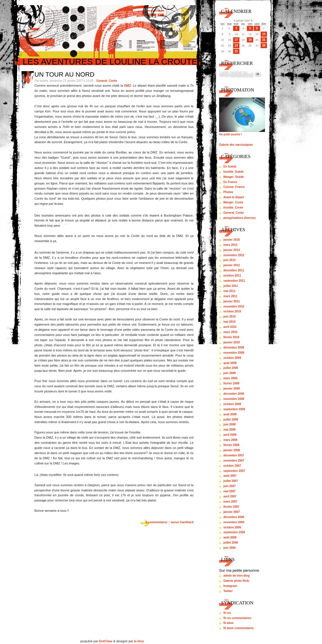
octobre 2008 (232, 404)
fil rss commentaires (237, 618)
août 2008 (230, 414)
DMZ (128, 85)
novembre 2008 (234, 399)
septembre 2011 (234, 281)
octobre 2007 (232, 466)
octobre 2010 (232, 311)
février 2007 (231, 507)
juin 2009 (230, 373)
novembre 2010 (234, 307)
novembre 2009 (234, 353)
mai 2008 (229, 430)
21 (264, 40)
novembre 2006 (234, 522)
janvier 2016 (232, 240)
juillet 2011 (231, 286)
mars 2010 (230, 332)
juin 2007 (230, 486)
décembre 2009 (234, 348)
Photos (228, 192)
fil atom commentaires (239, 628)
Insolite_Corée (233, 208)
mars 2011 (230, 296)
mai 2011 (229, 291)
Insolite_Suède (234, 172)
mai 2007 (229, 491)
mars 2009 (230, 378)
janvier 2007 (232, 512)
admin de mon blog (237, 576)
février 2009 (231, 383)
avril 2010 (230, 327)
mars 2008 (230, 440)
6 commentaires (156, 522)
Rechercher (237, 63)
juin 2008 (230, 424)
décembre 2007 (234, 455)
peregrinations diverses (240, 218)
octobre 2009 (232, 358)
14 (264, 34)
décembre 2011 (234, 270)
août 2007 (230, 476)
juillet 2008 (231, 420)
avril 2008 (230, 435)
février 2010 (231, 337)
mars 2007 (230, 502)
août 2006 (230, 537)
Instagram (230, 586)
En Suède (230, 167)
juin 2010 (230, 317)
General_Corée (107, 81)
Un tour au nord (64, 74)
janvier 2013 (232, 250)
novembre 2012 (234, 255)
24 (236, 45)
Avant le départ (234, 197)
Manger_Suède (234, 177)
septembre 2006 (234, 532)
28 (264, 45)
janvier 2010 (232, 342)
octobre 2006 (232, 527)
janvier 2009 (232, 389)
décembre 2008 (234, 394)
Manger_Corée (233, 202)
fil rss (227, 613)
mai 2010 (229, 322)
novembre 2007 (234, 461)
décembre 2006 (234, 517)
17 (236, 40)
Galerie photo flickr (236, 581)
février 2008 (231, 445)
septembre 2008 (234, 409)
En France (230, 182)
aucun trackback (182, 522)
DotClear (106, 641)
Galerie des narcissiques (236, 145)
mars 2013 (230, 245)
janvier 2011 (232, 301)
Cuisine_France (234, 187)
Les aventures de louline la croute (110, 62)
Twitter (228, 591)
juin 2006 (230, 548)
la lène (139, 641)
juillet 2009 (231, 368)
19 (250, 40)
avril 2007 (230, 496)
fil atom (229, 623)
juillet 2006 (231, 543)
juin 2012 (230, 260)
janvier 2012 (232, 265)
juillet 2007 (231, 481)
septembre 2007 (234, 471)
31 (236, 51)
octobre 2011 (232, 276)
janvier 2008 (232, 450)
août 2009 (230, 363)
